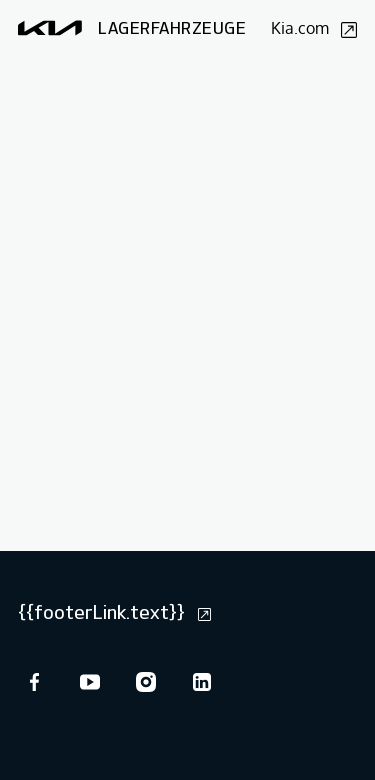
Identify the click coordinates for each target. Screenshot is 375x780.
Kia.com (314, 28)
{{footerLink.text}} (114, 612)
